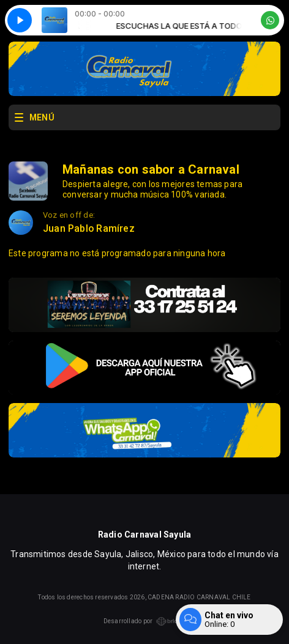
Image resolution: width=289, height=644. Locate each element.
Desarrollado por (144, 621)
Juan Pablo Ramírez (89, 228)
